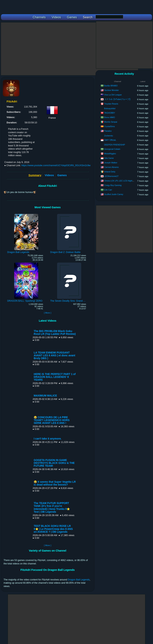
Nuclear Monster (112, 90)
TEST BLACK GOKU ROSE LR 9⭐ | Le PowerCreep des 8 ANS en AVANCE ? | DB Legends (53, 529)
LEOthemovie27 (111, 176)
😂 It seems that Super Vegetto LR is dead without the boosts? (55, 483)
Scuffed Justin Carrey (114, 194)
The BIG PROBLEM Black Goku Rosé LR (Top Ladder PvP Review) (55, 333)
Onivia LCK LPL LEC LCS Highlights (120, 181)
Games (62, 175)
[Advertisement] (70, 49)
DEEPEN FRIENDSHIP (115, 145)
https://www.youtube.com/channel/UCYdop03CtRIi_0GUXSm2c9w (56, 165)
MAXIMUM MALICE (45, 396)
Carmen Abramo (111, 167)
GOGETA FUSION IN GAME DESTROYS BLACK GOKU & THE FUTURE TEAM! (54, 463)
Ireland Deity (110, 172)
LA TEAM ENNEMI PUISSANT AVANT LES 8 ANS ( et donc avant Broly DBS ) (54, 355)
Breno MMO (110, 117)
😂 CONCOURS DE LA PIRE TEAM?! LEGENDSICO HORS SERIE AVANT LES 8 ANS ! (52, 420)
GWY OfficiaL (110, 140)
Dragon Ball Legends (79, 580)
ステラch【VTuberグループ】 (118, 99)
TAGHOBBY (110, 113)
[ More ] (47, 313)
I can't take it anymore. (48, 439)
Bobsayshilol (110, 108)
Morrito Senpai (111, 122)
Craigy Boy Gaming (113, 185)
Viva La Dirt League (113, 95)
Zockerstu (109, 136)
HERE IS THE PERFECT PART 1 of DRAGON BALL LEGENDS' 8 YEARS (55, 377)
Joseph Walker (111, 163)
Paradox (108, 131)
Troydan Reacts (111, 104)
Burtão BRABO (111, 86)
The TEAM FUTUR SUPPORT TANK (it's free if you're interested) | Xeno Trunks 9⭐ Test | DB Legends (52, 508)
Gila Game (109, 158)
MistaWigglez (110, 154)
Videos (49, 175)
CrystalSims (110, 126)
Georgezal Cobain (112, 149)
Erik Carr (108, 190)
